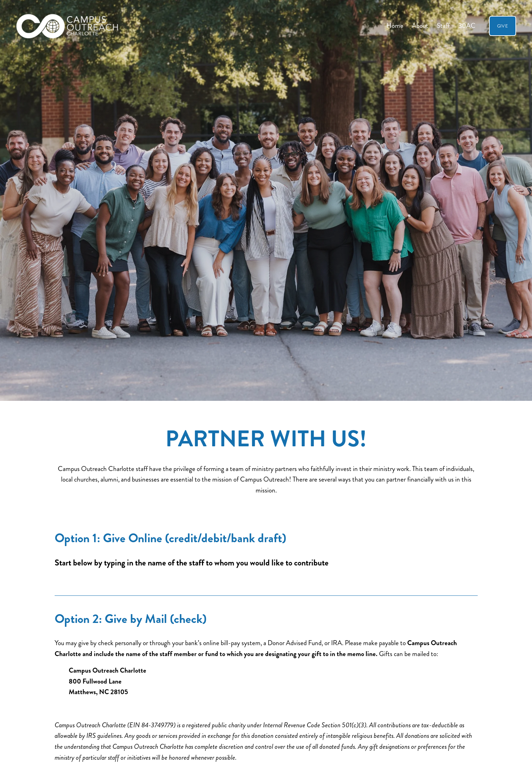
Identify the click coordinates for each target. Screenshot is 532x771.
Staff (443, 26)
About (420, 26)
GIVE (503, 26)
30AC (467, 26)
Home (395, 26)
